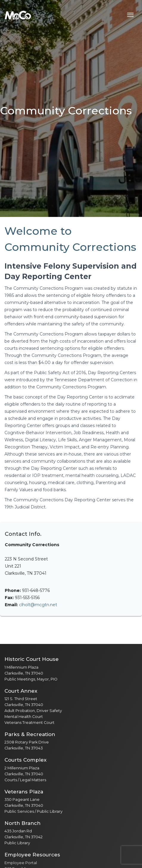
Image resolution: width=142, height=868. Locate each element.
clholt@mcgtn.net (38, 605)
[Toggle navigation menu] (130, 15)
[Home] (18, 15)
